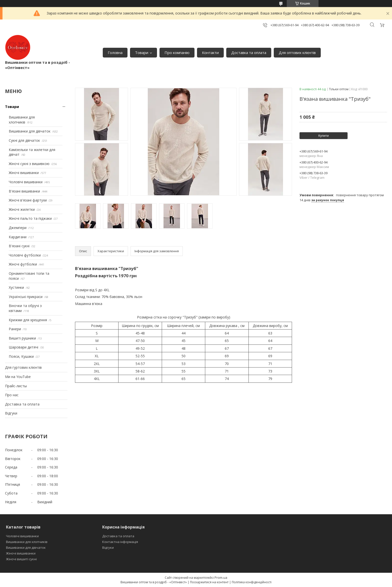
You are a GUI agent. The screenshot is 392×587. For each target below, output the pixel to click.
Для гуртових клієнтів (23, 367)
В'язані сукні (19, 246)
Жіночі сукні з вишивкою (29, 164)
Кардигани (18, 237)
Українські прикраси (26, 297)
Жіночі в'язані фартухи (28, 200)
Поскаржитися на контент (209, 582)
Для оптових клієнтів (297, 52)
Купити (323, 136)
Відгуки (11, 413)
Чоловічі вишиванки (26, 182)
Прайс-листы (16, 386)
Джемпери (18, 228)
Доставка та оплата (249, 52)
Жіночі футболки (23, 264)
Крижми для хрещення (28, 320)
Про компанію (177, 52)
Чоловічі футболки (25, 255)
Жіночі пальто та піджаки (30, 218)
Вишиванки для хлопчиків (22, 120)
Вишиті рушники (22, 338)
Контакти (210, 52)
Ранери (15, 329)
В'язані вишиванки (24, 191)
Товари (142, 52)
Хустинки (16, 287)
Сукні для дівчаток (24, 140)
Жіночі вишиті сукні (21, 559)
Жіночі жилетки (22, 209)
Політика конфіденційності (252, 582)
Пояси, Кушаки (21, 356)
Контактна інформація (120, 542)
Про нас (12, 395)
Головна (115, 52)
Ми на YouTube (18, 377)
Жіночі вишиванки (24, 173)
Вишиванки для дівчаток (30, 131)
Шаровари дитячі (23, 347)
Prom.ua (221, 577)
